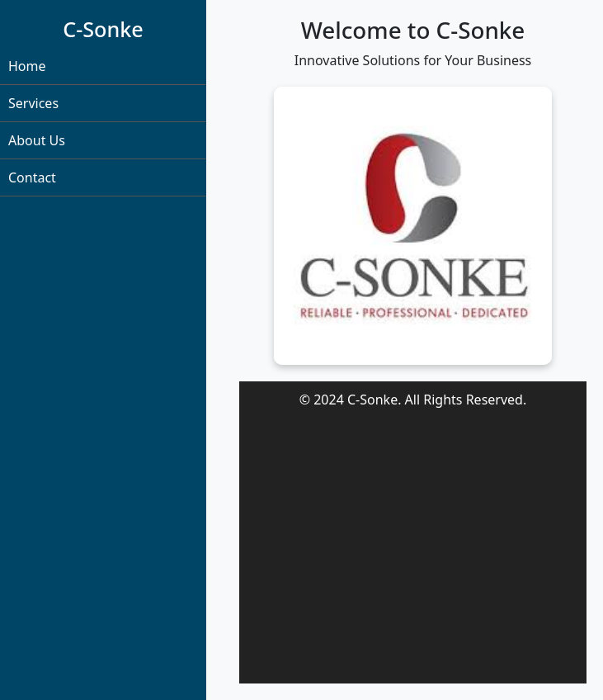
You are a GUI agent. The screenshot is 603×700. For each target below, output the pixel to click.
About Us (37, 140)
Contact (32, 177)
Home (27, 66)
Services (33, 103)
